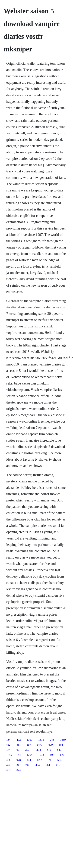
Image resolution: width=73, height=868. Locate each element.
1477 (40, 745)
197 (29, 745)
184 (8, 740)
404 (38, 765)
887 (19, 745)
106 (52, 755)
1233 (41, 755)
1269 (40, 760)
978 (19, 760)
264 (48, 765)
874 (19, 770)
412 (58, 765)
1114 (38, 750)
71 (50, 760)
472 (8, 765)
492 (19, 740)
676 (62, 755)
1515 (41, 740)
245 (52, 740)
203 (27, 750)
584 (59, 760)
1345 (9, 755)
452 (8, 745)
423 (8, 770)
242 (27, 765)
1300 (30, 740)
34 (18, 765)
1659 (63, 740)
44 (19, 755)
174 (8, 750)
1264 (30, 755)
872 (49, 750)
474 (29, 760)
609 (51, 745)
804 (61, 745)
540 (59, 750)
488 (8, 760)
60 (18, 750)
